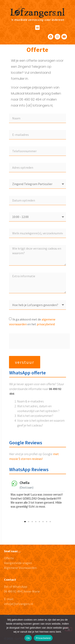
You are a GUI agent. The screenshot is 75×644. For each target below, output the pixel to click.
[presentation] (39, 341)
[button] (37, 28)
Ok (28, 638)
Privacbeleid (43, 638)
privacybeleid (46, 324)
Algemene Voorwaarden (20, 568)
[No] (69, 629)
